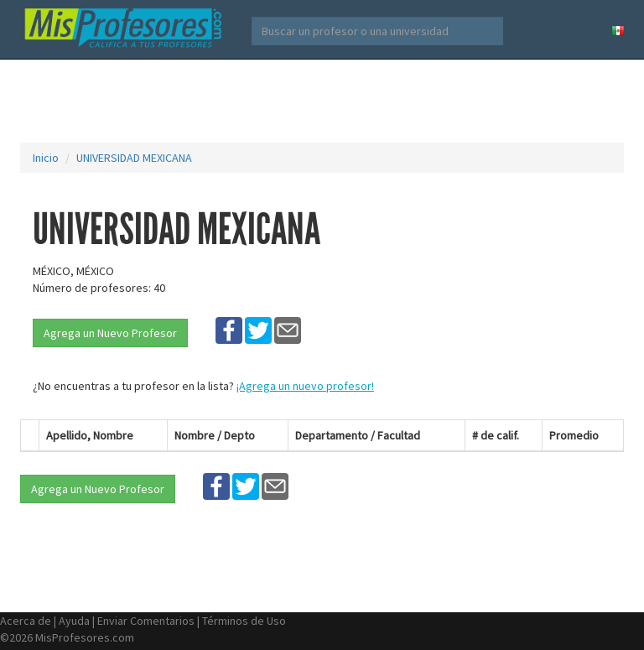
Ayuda (74, 621)
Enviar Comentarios (146, 621)
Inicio (46, 158)
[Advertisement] (325, 101)
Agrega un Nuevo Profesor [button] (110, 333)
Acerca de (26, 621)
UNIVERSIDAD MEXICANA (134, 158)
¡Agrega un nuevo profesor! (305, 386)
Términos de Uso (244, 621)
